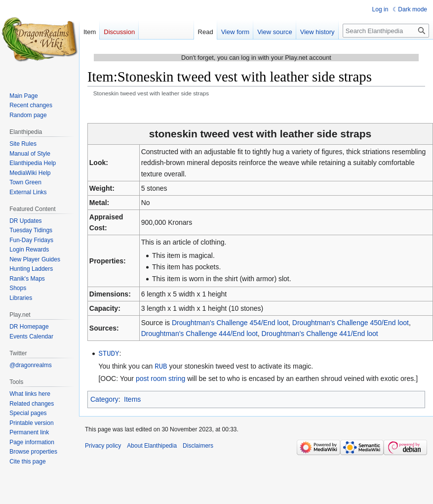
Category (104, 398)
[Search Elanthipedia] (386, 31)
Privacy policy (103, 445)
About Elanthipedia (152, 445)
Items (132, 398)
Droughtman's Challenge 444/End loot (199, 334)
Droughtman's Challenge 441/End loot (320, 334)
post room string (160, 378)
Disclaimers (198, 445)
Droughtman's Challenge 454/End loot (230, 323)
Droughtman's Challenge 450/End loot (351, 323)
